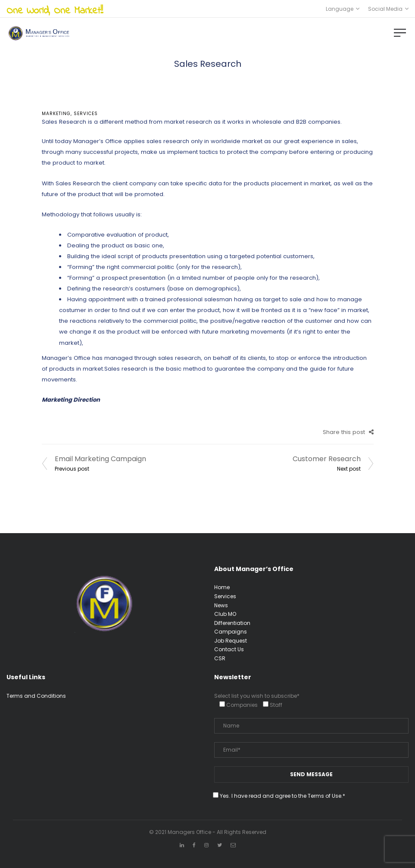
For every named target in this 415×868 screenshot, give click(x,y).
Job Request (231, 641)
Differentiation (232, 623)
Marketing (56, 114)
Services (225, 596)
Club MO (225, 614)
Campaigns (231, 632)
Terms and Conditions (36, 696)
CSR (220, 658)
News (221, 605)
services (86, 114)
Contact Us (229, 649)
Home (222, 587)
